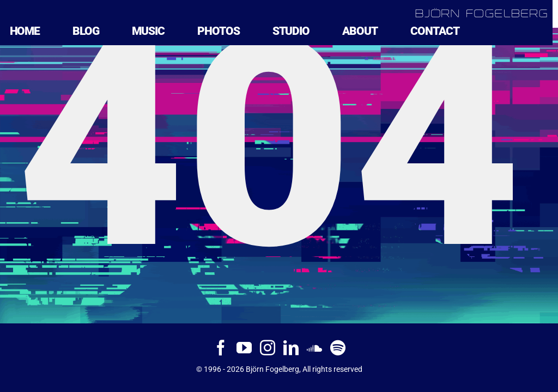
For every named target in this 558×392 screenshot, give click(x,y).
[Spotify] (338, 348)
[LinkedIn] (291, 348)
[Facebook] (221, 348)
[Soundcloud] (314, 348)
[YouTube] (244, 348)
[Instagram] (268, 348)
